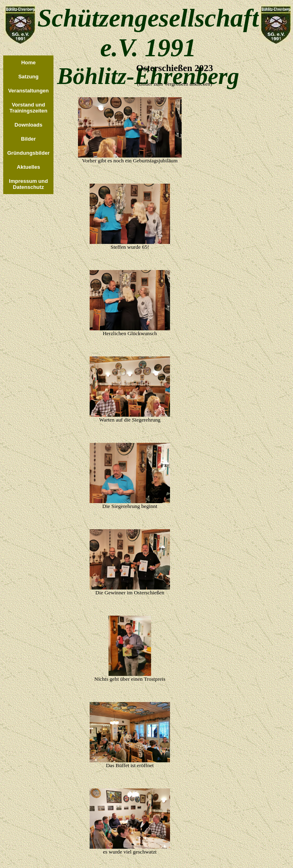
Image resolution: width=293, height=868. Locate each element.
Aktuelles (29, 167)
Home (29, 62)
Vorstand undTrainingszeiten (28, 108)
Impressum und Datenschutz (28, 184)
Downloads (28, 125)
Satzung (28, 77)
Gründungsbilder (28, 153)
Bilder (28, 139)
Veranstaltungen (28, 91)
